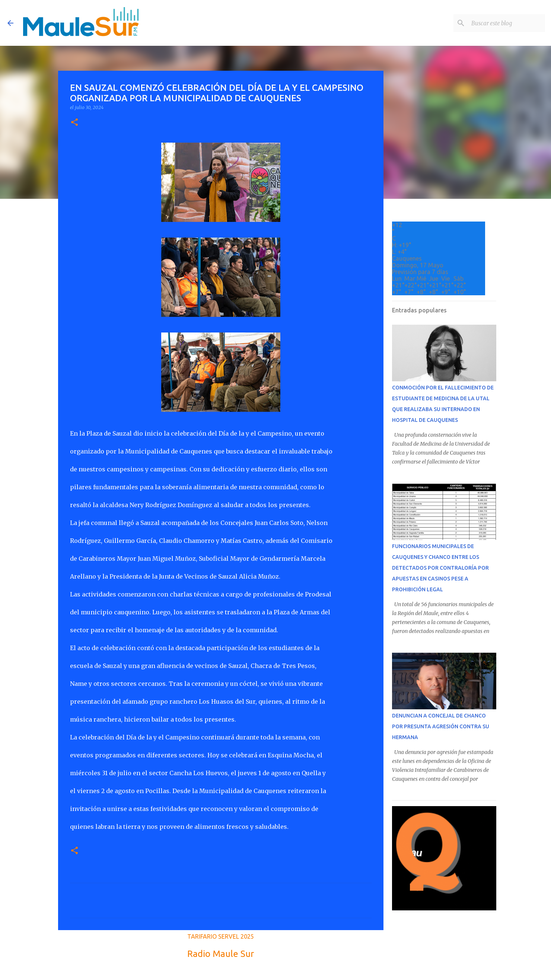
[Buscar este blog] (506, 23)
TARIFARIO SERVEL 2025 (221, 936)
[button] (74, 123)
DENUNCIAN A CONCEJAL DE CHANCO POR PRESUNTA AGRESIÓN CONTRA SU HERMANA (441, 726)
